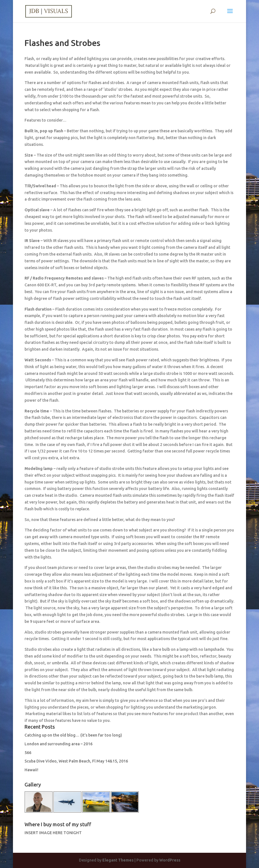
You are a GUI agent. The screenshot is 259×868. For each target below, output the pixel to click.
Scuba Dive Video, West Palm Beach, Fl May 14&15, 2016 (76, 761)
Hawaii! (31, 770)
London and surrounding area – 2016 (58, 744)
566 (28, 753)
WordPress (170, 860)
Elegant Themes (118, 860)
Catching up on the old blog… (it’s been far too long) (73, 735)
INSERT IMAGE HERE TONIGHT (53, 833)
